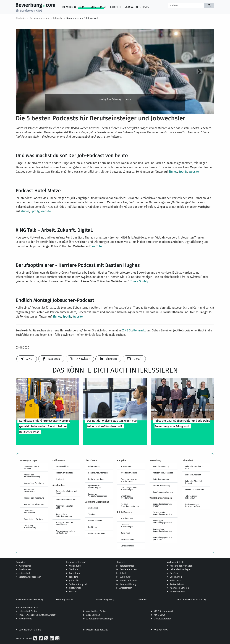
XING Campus (93, 615)
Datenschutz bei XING (97, 630)
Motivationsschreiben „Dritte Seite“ (65, 532)
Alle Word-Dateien (179, 588)
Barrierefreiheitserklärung (29, 600)
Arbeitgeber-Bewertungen (100, 619)
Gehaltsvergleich (163, 619)
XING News (160, 615)
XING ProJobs (25, 619)
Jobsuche (58, 18)
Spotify (183, 172)
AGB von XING (161, 630)
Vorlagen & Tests (137, 7)
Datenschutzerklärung (30, 630)
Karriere (116, 7)
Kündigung (125, 533)
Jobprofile (74, 581)
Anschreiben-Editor (96, 611)
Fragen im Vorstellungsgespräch (98, 495)
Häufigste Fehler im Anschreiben (64, 524)
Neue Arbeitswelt (128, 581)
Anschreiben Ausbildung (34, 498)
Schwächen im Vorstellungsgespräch (162, 513)
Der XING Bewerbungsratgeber (130, 505)
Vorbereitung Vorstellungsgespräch (162, 530)
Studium (92, 514)
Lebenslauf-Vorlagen (180, 569)
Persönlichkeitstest (64, 473)
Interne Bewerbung (161, 486)
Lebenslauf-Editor (28, 611)
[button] (31, 72)
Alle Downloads (178, 592)
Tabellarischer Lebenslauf (191, 497)
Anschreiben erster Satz (66, 499)
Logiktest (60, 479)
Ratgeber (175, 573)
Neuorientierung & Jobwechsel (82, 18)
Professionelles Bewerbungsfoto (192, 505)
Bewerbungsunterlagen (98, 473)
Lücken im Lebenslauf (195, 489)
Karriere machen (128, 569)
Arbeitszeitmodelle (129, 473)
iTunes (173, 172)
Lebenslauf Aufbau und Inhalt (195, 467)
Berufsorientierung (93, 7)
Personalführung (128, 584)
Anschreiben (25, 569)
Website (194, 172)
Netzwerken (75, 588)
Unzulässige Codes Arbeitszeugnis (129, 489)
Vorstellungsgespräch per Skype (162, 538)
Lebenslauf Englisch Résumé (194, 482)
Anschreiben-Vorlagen (181, 566)
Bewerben (69, 7)
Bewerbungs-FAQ (105, 600)
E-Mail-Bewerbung (161, 466)
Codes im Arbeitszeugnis (127, 526)
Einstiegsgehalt (127, 539)
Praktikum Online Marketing (191, 600)
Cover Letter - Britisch (33, 519)
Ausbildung (93, 508)
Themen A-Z (143, 600)
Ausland (73, 592)
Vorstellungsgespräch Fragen (162, 505)
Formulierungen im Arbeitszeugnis (129, 480)
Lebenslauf (24, 573)
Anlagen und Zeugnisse (163, 473)
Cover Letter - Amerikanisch (30, 512)
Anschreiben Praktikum (34, 483)
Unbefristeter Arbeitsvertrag (127, 497)
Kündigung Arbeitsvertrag (30, 526)
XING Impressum (64, 600)
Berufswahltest (63, 466)
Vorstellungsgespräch (30, 577)
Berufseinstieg (127, 566)
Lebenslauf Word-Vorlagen (31, 467)
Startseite (21, 18)
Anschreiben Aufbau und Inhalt (66, 492)
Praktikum (93, 527)
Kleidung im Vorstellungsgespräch (162, 522)
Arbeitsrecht (126, 588)
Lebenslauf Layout (193, 475)
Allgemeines (25, 566)
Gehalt (123, 573)
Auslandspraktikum (97, 533)
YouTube (97, 246)
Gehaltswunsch (127, 546)
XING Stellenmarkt (134, 330)
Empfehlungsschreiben (163, 492)
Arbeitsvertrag (94, 466)
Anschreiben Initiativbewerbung (32, 476)
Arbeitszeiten (126, 466)
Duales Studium (95, 521)
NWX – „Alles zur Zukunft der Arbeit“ (37, 615)
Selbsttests (176, 581)
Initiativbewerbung (96, 479)
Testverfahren (177, 584)
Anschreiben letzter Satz (64, 507)
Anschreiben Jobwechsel (34, 504)
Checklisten (176, 577)
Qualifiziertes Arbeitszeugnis (95, 487)
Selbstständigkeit (78, 584)
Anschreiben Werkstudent (29, 490)
